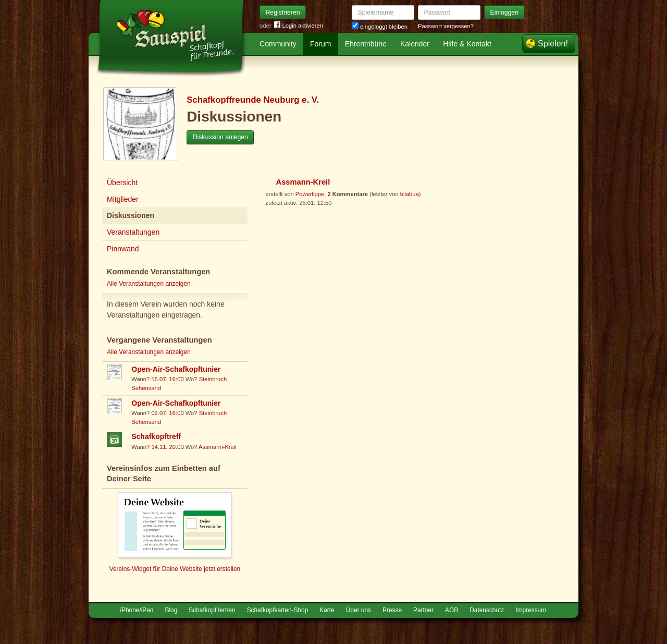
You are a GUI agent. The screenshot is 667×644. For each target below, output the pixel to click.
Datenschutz (487, 610)
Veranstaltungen (133, 232)
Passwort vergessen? (446, 26)
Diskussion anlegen (220, 137)
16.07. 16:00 (167, 379)
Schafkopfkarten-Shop (278, 610)
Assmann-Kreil (218, 447)
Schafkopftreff (156, 436)
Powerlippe (310, 194)
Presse (392, 610)
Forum (320, 44)
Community (278, 44)
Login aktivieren (299, 26)
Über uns (359, 610)
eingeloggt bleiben (380, 27)
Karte (327, 610)
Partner (423, 610)
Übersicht (122, 183)
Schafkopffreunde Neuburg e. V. (253, 100)
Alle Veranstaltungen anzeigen (149, 284)
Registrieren (283, 13)
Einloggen (505, 13)
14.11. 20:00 (167, 447)
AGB (452, 610)
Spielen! (553, 44)
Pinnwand (123, 249)
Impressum (531, 610)
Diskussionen (131, 215)
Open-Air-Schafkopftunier (176, 369)
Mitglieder (123, 199)
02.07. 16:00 (167, 413)
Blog (171, 610)
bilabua (410, 194)
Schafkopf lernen (212, 610)
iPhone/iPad (137, 610)
